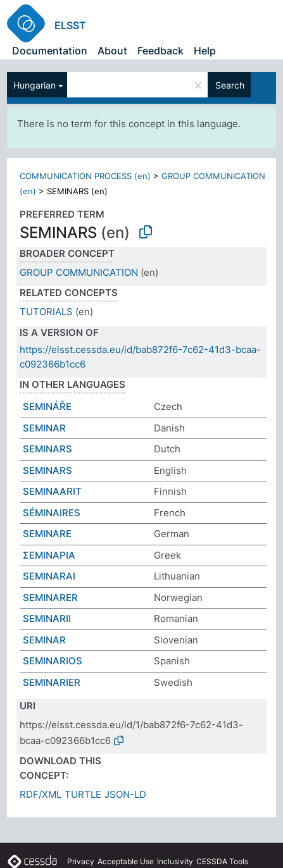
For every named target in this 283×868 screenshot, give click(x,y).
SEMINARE (47, 534)
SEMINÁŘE (47, 406)
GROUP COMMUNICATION (79, 272)
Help (205, 51)
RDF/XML (41, 794)
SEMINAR (44, 428)
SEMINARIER (52, 682)
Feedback (160, 51)
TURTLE (83, 794)
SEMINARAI (49, 576)
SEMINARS (47, 449)
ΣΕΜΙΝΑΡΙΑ (49, 555)
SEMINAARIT (52, 491)
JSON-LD (125, 794)
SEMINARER (50, 598)
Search (230, 85)
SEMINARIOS (53, 661)
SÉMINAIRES (52, 513)
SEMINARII (47, 618)
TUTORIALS (46, 312)
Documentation (50, 51)
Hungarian (35, 85)
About (112, 51)
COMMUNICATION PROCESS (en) (85, 176)
